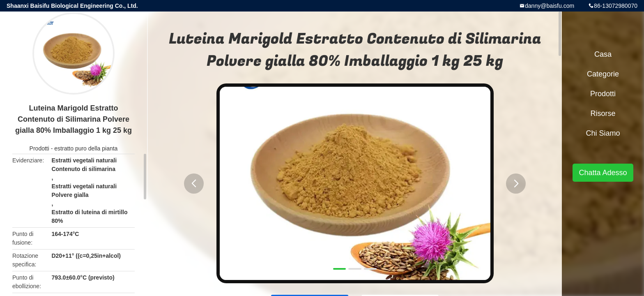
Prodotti (39, 148)
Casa (603, 54)
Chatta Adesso (603, 173)
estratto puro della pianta (86, 148)
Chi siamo (603, 133)
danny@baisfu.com (550, 6)
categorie (603, 74)
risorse (603, 113)
